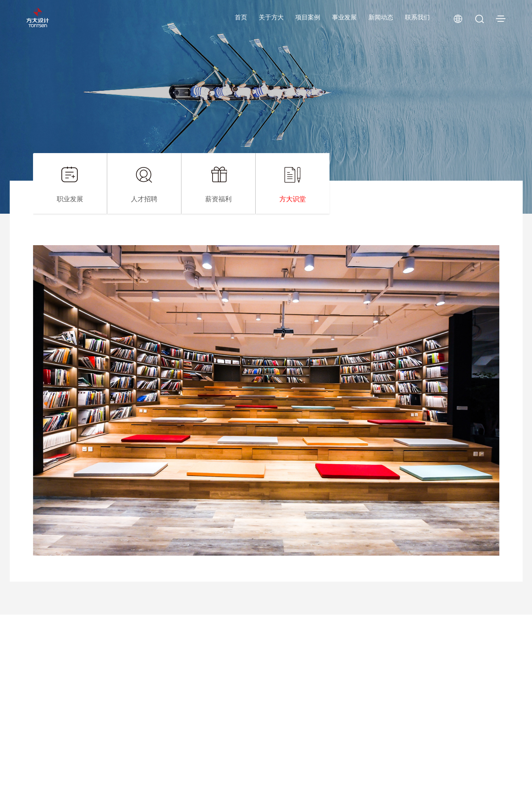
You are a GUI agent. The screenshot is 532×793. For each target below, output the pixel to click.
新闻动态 (381, 17)
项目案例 (308, 17)
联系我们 (417, 17)
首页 (241, 17)
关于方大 (271, 17)
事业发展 (344, 17)
